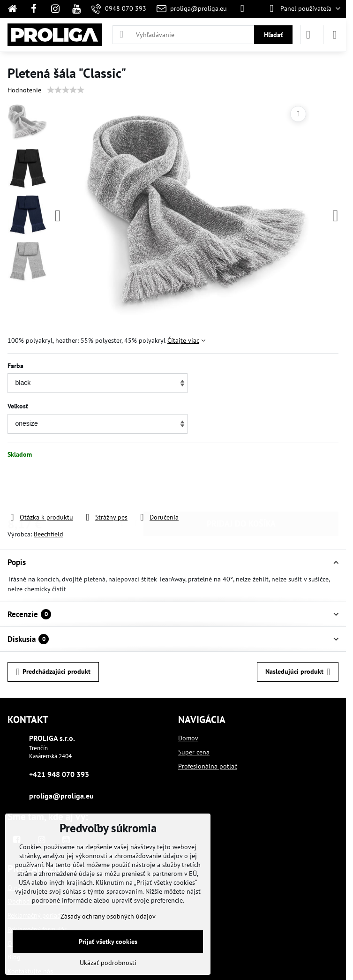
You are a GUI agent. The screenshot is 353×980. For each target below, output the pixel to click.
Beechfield (49, 534)
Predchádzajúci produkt (53, 672)
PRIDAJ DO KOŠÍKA (241, 486)
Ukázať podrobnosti (108, 963)
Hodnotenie (24, 90)
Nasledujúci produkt (298, 672)
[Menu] (335, 35)
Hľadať (273, 35)
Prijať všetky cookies (108, 942)
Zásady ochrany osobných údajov (108, 916)
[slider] (66, 90)
